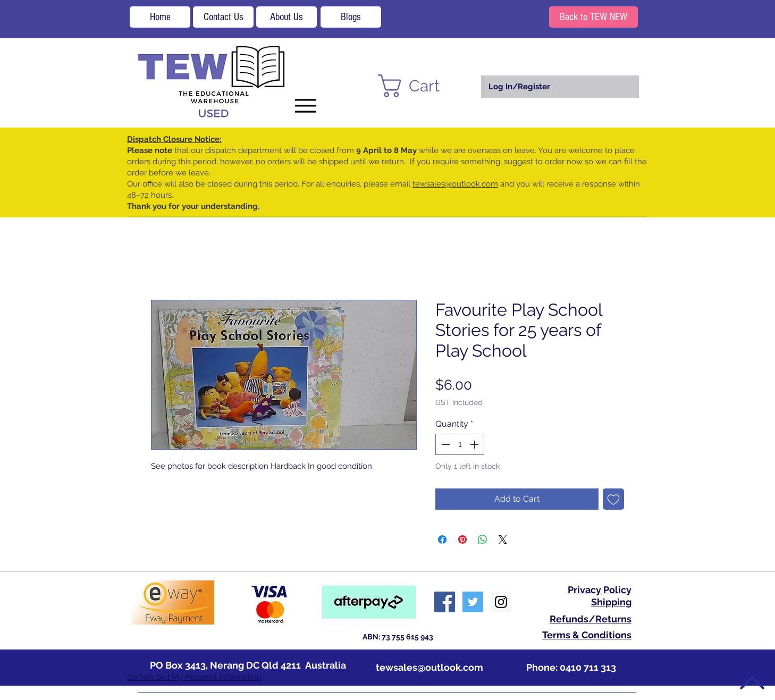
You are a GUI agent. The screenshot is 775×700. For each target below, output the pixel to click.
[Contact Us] (223, 17)
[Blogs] (351, 17)
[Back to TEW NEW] (593, 17)
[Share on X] (503, 539)
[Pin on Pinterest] (462, 539)
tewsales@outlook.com (455, 184)
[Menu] (305, 106)
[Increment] (475, 444)
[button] (422, 86)
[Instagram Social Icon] (501, 602)
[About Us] (287, 17)
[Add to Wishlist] (613, 499)
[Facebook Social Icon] (445, 602)
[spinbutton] (460, 444)
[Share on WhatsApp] (483, 539)
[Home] (160, 17)
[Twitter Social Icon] (473, 602)
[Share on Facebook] (442, 539)
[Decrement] (444, 444)
